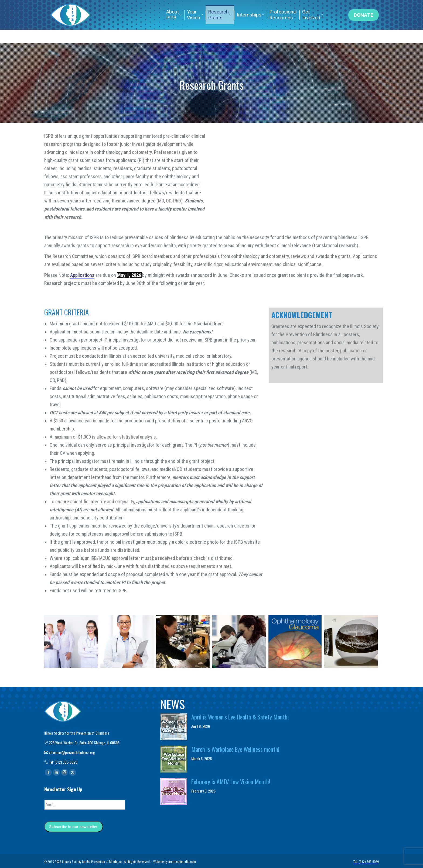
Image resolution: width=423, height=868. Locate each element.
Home (290, 7)
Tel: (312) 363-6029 (323, 7)
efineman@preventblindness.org (176, 7)
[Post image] (174, 727)
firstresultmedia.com (182, 860)
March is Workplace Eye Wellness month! (235, 749)
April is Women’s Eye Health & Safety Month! (240, 717)
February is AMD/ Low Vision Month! (231, 781)
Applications (82, 275)
